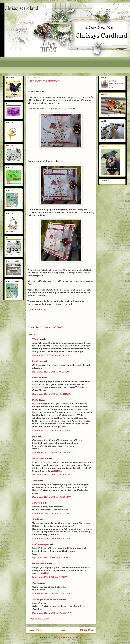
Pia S (35, 400)
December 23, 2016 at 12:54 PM (51, 475)
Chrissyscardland (21, 8)
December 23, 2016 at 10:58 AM (52, 453)
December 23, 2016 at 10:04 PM (52, 497)
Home (61, 630)
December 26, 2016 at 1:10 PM (50, 577)
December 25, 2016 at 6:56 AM (51, 538)
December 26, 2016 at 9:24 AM (51, 558)
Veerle (35, 583)
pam (34, 436)
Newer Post (35, 630)
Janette (36, 503)
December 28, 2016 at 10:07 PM (52, 613)
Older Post (87, 630)
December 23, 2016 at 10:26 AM (52, 430)
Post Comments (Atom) (69, 637)
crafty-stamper (40, 544)
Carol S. (37, 378)
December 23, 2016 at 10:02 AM (52, 394)
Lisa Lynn (38, 361)
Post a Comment (40, 619)
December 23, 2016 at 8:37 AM (51, 372)
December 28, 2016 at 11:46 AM (51, 593)
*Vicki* (36, 339)
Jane (35, 481)
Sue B (36, 519)
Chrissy (113, 81)
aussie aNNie (39, 458)
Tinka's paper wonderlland (46, 599)
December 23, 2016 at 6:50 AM (51, 355)
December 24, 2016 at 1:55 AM (50, 513)
